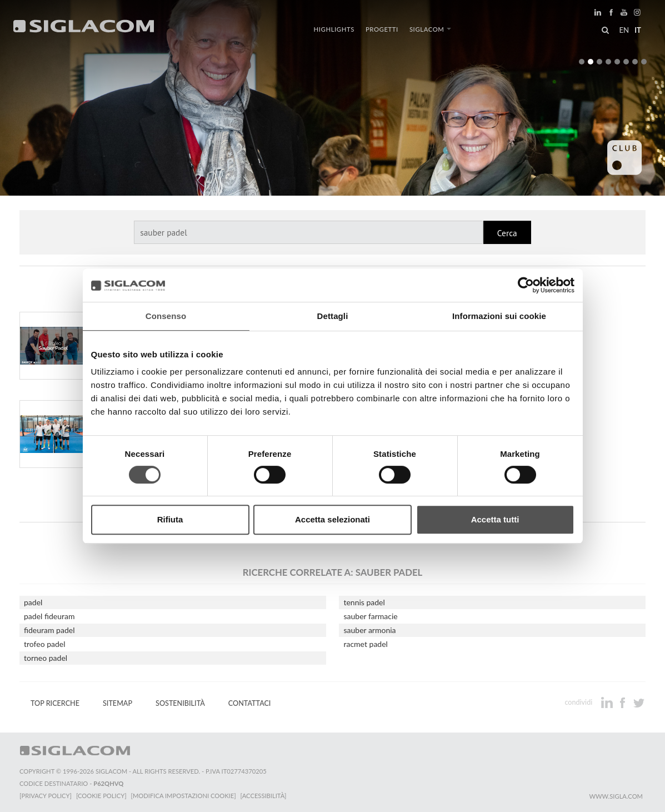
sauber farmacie (370, 616)
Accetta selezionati (332, 519)
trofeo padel (45, 644)
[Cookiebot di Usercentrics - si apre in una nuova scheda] (526, 285)
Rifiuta (170, 519)
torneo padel (46, 658)
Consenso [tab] (166, 316)
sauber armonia (369, 630)
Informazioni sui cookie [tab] (499, 316)
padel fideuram (49, 616)
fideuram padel (49, 630)
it (638, 30)
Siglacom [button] (431, 29)
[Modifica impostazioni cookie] (184, 796)
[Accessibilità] (264, 796)
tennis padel (364, 602)
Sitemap (117, 703)
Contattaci (250, 703)
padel (33, 602)
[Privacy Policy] (46, 796)
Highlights (334, 29)
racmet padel (365, 644)
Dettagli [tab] (333, 316)
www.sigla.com (616, 796)
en (624, 30)
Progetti (382, 29)
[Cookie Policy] (101, 796)
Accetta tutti (495, 519)
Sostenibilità (180, 703)
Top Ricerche (55, 703)
